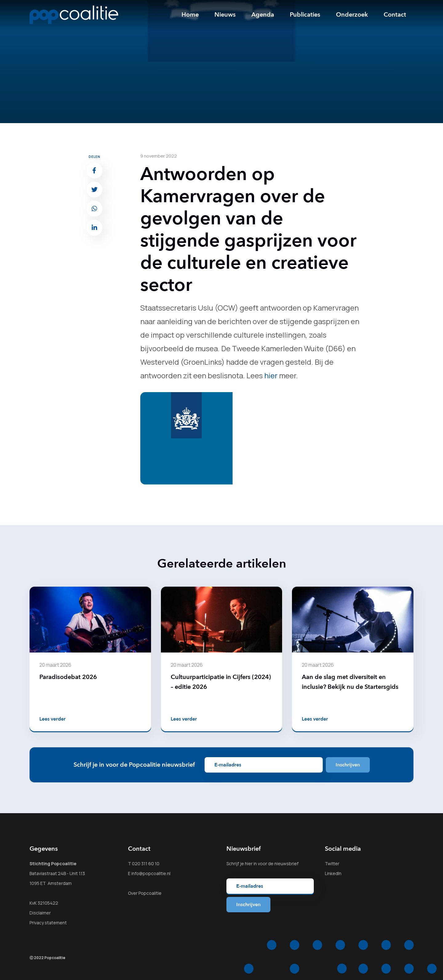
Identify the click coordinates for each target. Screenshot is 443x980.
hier (271, 375)
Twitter (332, 864)
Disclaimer (40, 913)
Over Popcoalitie (145, 893)
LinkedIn (333, 873)
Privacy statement (48, 923)
